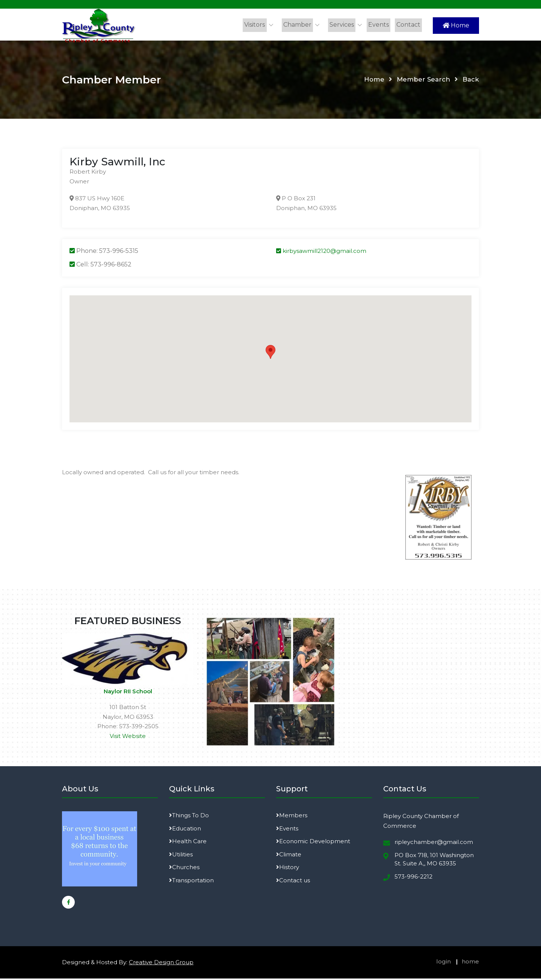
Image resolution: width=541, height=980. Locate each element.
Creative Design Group (161, 964)
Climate (289, 856)
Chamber (300, 25)
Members (292, 817)
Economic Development (313, 843)
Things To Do (189, 817)
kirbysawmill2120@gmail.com (321, 253)
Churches (184, 869)
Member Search (423, 81)
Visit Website (128, 737)
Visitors (258, 25)
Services (344, 25)
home (470, 963)
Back (471, 81)
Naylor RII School (128, 693)
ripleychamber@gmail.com (434, 844)
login (444, 963)
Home (456, 25)
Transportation (191, 882)
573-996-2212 (413, 878)
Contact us (293, 882)
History (288, 869)
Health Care (188, 843)
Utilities (181, 856)
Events (380, 25)
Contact (409, 25)
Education (185, 830)
